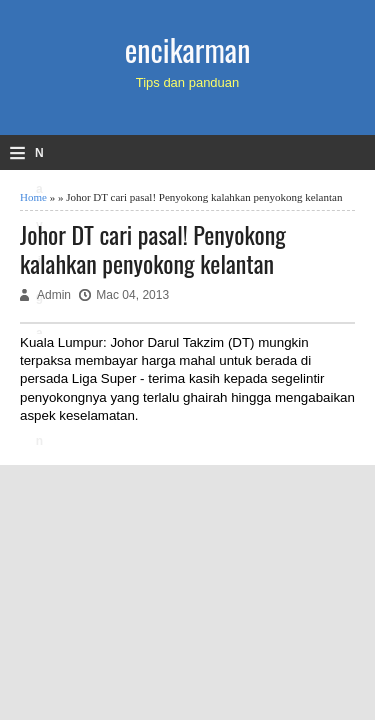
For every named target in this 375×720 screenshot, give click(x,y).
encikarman (188, 49)
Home (33, 197)
